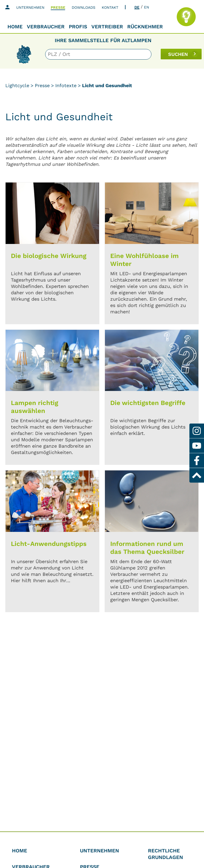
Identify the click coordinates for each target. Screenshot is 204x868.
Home (15, 27)
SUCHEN (178, 54)
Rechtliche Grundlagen (165, 854)
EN (146, 7)
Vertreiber (107, 27)
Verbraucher (46, 27)
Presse (58, 7)
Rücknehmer (145, 27)
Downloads (84, 7)
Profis (78, 27)
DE (137, 7)
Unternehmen (30, 7)
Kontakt (110, 7)
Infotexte (66, 85)
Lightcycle (17, 85)
